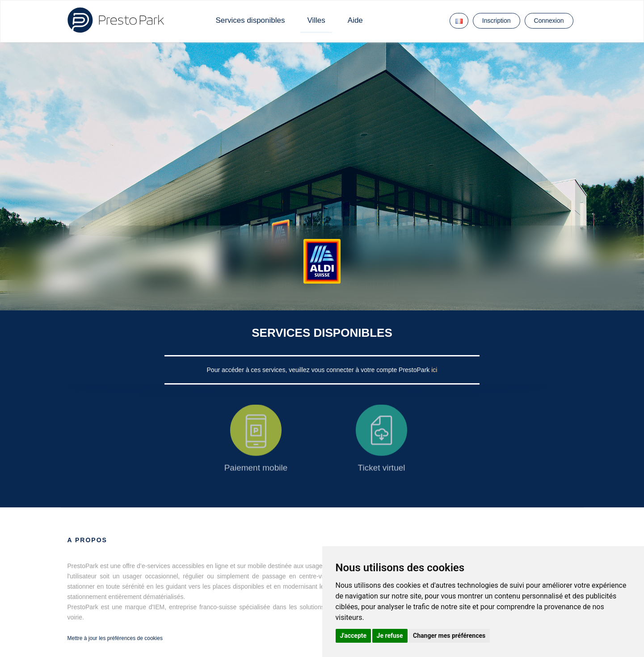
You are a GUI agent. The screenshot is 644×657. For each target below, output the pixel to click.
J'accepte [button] (354, 636)
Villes (316, 20)
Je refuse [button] (390, 636)
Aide (355, 20)
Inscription (497, 21)
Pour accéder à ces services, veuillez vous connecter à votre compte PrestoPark (319, 370)
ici (434, 370)
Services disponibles (250, 20)
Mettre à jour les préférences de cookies (115, 638)
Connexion (549, 21)
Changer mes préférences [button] (449, 636)
